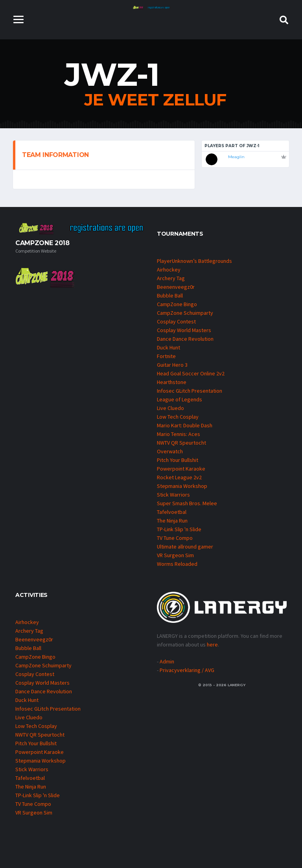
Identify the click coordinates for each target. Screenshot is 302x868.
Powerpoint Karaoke (181, 469)
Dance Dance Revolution (185, 339)
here (212, 645)
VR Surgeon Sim (175, 555)
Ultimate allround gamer (185, 547)
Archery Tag (171, 278)
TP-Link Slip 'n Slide (179, 529)
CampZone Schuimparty (185, 313)
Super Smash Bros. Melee (187, 503)
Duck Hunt (168, 347)
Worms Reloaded (177, 564)
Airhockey (169, 270)
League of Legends (180, 399)
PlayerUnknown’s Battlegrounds (194, 261)
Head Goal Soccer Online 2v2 (191, 373)
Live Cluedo (170, 408)
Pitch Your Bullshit (178, 460)
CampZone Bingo (177, 304)
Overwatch (170, 451)
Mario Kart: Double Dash (185, 425)
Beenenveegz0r (176, 287)
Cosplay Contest (176, 321)
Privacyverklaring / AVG (187, 670)
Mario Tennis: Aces (179, 434)
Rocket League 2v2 (179, 477)
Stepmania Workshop (182, 486)
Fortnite (166, 356)
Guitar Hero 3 (172, 365)
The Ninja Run (172, 521)
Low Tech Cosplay (178, 417)
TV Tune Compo (175, 538)
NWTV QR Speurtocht (181, 443)
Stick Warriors (173, 495)
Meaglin (236, 157)
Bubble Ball (170, 295)
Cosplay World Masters (184, 330)
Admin (167, 661)
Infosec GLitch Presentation (190, 391)
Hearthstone (172, 382)
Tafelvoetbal (172, 512)
